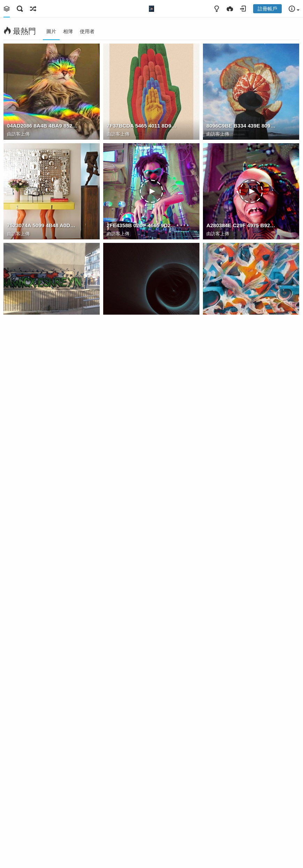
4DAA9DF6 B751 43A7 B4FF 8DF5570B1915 (43, 325)
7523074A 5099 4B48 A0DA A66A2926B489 (43, 225)
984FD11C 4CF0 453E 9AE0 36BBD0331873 (242, 724)
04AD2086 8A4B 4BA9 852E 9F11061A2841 (43, 126)
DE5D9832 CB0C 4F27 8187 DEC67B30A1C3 (43, 524)
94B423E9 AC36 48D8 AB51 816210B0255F (43, 624)
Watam (219, 433)
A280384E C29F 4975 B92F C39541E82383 (242, 225)
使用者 (87, 31)
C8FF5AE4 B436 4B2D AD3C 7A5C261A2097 (43, 724)
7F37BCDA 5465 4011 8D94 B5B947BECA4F (142, 126)
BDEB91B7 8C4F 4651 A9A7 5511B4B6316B (242, 524)
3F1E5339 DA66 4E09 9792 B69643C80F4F (242, 823)
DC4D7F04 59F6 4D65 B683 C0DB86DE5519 (242, 624)
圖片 (51, 31)
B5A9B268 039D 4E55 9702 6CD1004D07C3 (142, 724)
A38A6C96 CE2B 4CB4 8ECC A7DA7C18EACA (43, 425)
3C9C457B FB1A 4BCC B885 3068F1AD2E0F (242, 325)
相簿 (68, 31)
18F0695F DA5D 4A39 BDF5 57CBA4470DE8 (142, 524)
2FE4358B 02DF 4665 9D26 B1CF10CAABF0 (142, 225)
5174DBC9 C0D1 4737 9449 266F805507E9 (142, 823)
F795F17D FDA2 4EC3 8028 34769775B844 (142, 325)
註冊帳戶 (267, 9)
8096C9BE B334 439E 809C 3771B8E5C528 (242, 126)
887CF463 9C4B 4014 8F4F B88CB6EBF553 (142, 425)
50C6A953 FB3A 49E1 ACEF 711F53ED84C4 (43, 823)
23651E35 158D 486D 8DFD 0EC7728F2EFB (142, 624)
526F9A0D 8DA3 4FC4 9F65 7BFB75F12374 (242, 425)
